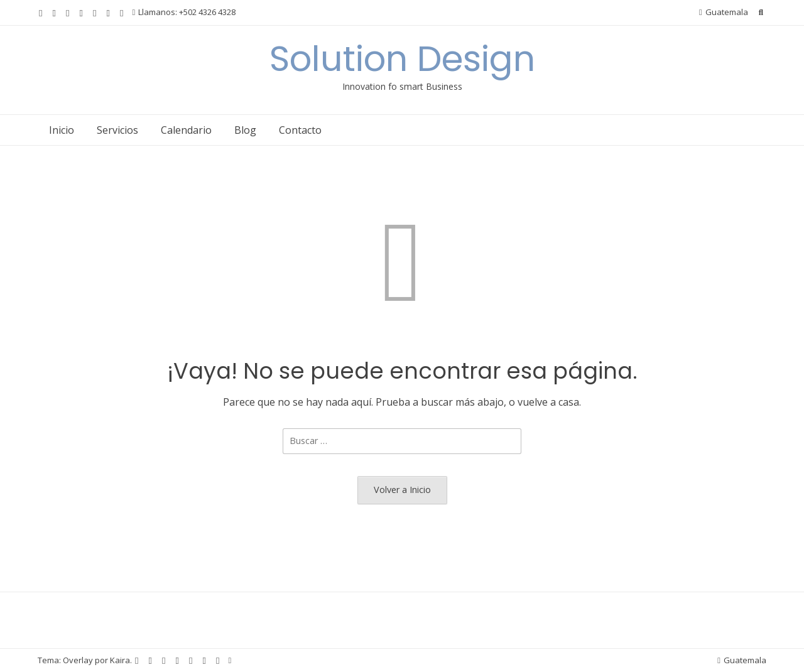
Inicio (62, 130)
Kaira (120, 660)
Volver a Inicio (402, 490)
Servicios (117, 130)
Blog (245, 130)
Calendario (186, 130)
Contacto (300, 130)
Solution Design (402, 59)
